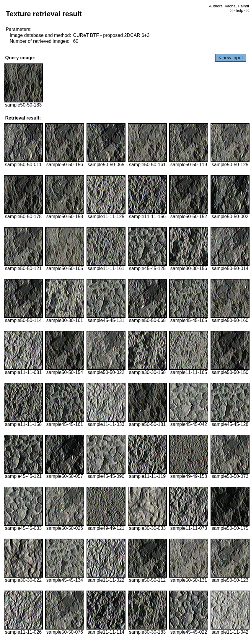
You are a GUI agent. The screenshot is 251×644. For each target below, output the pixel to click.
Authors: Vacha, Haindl (229, 6)
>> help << (239, 10)
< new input (231, 58)
